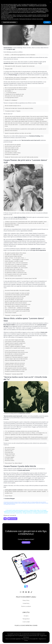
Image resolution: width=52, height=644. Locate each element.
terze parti (20, 8)
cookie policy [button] (13, 7)
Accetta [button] (47, 22)
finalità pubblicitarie (40, 11)
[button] (50, 2)
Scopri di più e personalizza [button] (9, 22)
